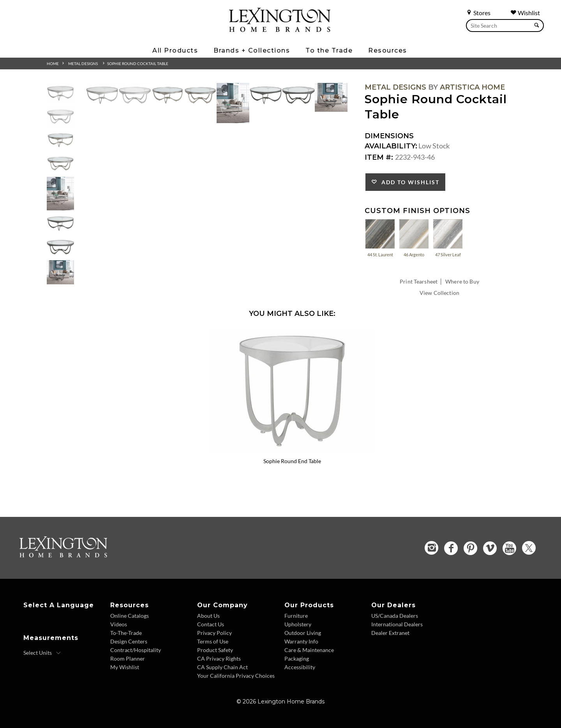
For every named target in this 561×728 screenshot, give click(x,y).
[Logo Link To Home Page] (280, 29)
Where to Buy (462, 281)
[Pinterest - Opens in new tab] (470, 548)
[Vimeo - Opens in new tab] (490, 548)
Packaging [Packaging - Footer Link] (297, 658)
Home (53, 63)
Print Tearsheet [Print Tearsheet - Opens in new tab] (419, 281)
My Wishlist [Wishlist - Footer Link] (125, 667)
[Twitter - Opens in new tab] (529, 548)
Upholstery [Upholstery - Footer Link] (298, 624)
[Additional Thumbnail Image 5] (60, 194)
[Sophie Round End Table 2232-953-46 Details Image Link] (292, 451)
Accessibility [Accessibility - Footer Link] (300, 667)
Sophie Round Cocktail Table (138, 63)
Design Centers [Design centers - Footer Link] (129, 641)
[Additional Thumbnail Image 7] (60, 247)
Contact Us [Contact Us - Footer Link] (211, 624)
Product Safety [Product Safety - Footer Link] (215, 650)
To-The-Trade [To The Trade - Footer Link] (126, 633)
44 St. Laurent (380, 238)
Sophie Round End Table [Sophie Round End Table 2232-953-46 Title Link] (292, 461)
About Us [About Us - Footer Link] (208, 616)
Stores (478, 13)
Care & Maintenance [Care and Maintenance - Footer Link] (309, 650)
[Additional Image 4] (200, 95)
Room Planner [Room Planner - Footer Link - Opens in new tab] (128, 658)
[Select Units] (42, 653)
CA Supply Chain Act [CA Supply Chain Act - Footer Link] (222, 667)
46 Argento (414, 238)
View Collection (439, 293)
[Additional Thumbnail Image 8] (60, 272)
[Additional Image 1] (102, 95)
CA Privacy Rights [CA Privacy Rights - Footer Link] (219, 658)
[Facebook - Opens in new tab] (451, 548)
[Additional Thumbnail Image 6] (60, 224)
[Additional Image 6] (266, 95)
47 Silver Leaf (448, 238)
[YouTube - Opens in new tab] (509, 548)
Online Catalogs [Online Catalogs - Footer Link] (130, 616)
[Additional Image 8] (331, 97)
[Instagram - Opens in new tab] (431, 548)
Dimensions (389, 136)
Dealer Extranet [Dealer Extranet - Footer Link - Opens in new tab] (390, 633)
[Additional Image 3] (168, 95)
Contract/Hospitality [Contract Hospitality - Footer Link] (136, 650)
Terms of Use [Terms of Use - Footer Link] (213, 641)
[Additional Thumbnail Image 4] (60, 164)
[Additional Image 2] (135, 95)
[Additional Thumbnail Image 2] (60, 117)
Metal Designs (83, 63)
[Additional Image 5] (233, 103)
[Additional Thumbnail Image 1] (60, 93)
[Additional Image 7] (298, 95)
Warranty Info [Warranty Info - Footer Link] (301, 641)
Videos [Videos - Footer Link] (119, 624)
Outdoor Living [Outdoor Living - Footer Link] (303, 633)
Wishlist (525, 13)
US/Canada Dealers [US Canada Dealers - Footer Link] (395, 616)
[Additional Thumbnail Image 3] (60, 140)
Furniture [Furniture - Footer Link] (296, 616)
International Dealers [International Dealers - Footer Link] (397, 624)
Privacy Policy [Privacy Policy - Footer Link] (214, 633)
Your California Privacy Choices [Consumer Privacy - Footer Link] (236, 676)
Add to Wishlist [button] (408, 182)
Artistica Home (472, 87)
